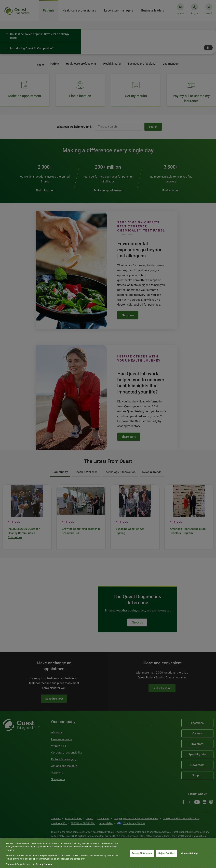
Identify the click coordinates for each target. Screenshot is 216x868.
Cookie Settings (190, 853)
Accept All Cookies (142, 853)
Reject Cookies (166, 853)
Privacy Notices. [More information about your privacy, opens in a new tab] (44, 864)
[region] (108, 853)
